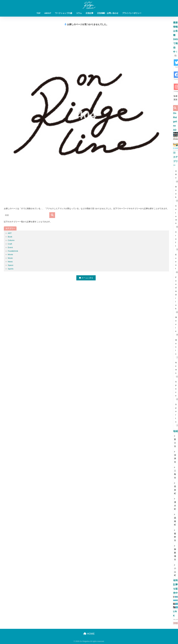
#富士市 (175, 441)
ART (10, 233)
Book (10, 237)
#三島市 (175, 473)
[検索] (52, 215)
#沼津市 (175, 457)
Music (10, 258)
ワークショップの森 (64, 13)
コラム (79, 13)
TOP (39, 13)
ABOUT (48, 13)
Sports (11, 269)
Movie (10, 254)
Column (11, 240)
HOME (89, 634)
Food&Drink (13, 251)
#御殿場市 (175, 553)
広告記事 (90, 13)
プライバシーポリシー (132, 13)
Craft (10, 244)
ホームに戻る (86, 278)
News (10, 262)
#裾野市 (175, 535)
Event (10, 247)
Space (11, 265)
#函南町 (175, 520)
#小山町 (175, 570)
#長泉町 (175, 488)
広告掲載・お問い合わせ (108, 13)
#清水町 (175, 504)
